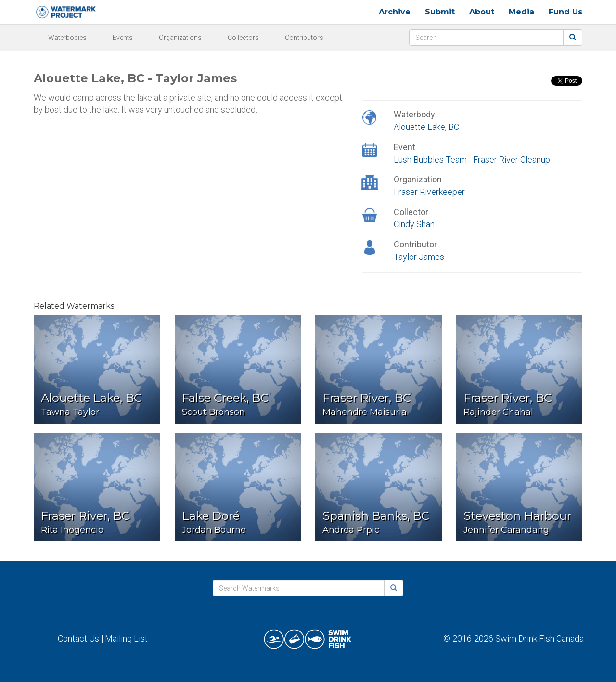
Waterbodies (67, 38)
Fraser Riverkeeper (429, 192)
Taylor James (419, 257)
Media (521, 12)
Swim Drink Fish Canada (539, 638)
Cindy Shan (414, 224)
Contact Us (78, 638)
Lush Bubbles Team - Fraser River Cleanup (472, 160)
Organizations (180, 38)
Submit (440, 12)
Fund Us (565, 12)
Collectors (243, 38)
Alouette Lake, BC (426, 127)
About (482, 12)
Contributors (304, 38)
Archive (395, 12)
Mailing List (126, 638)
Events (123, 38)
